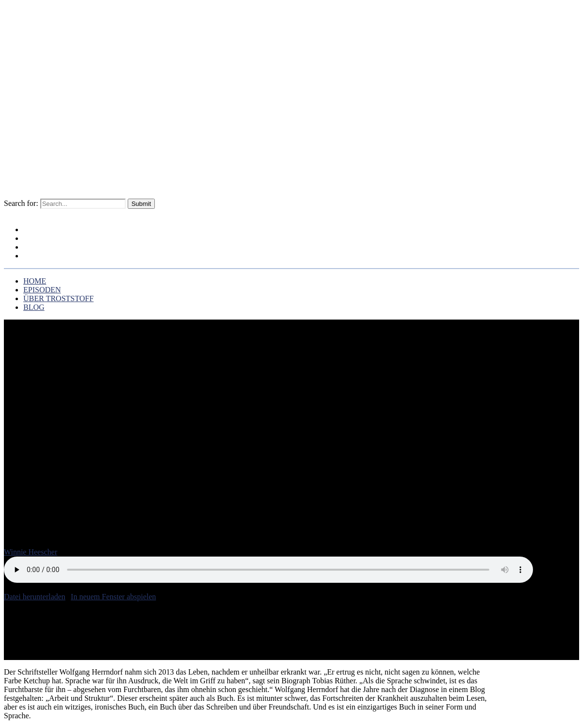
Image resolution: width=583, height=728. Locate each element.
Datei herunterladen (35, 597)
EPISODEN (42, 290)
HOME (35, 281)
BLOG (40, 256)
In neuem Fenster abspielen (114, 597)
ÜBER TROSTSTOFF (62, 248)
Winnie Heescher (31, 552)
